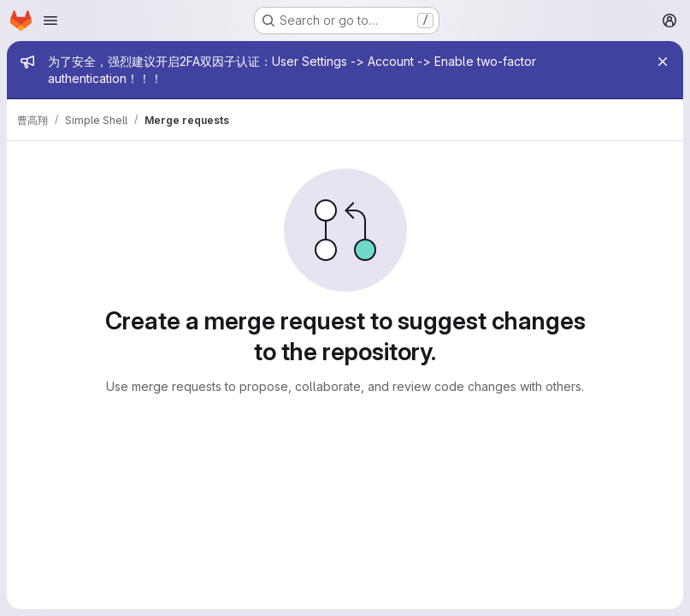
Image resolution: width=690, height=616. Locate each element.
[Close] (663, 62)
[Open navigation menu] (50, 21)
